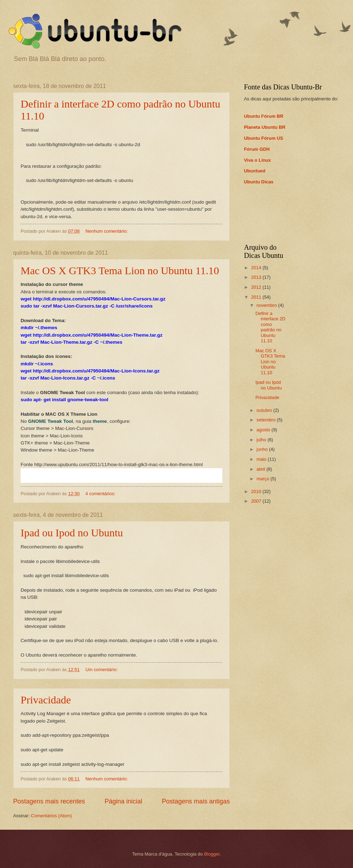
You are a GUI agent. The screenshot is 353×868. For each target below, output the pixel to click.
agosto (264, 430)
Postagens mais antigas (196, 801)
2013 (257, 277)
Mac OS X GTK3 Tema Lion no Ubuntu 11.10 (120, 270)
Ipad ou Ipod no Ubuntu (72, 533)
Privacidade (46, 700)
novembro (267, 305)
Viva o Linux (257, 160)
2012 (257, 287)
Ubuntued (255, 171)
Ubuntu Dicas (259, 182)
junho (263, 449)
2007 (257, 501)
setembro (267, 420)
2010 (257, 491)
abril (261, 469)
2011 (257, 297)
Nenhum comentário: (107, 231)
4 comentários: (101, 494)
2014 (257, 268)
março (263, 479)
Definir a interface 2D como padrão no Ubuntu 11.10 (270, 327)
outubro (265, 410)
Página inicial (123, 801)
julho (262, 440)
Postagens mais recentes (49, 801)
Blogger (212, 854)
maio (262, 459)
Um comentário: (102, 670)
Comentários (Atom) (51, 816)
